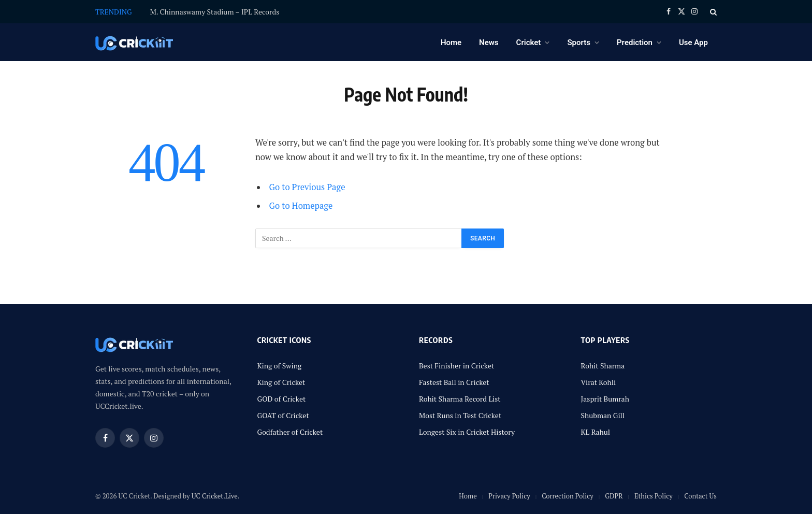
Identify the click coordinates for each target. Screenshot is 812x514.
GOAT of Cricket (283, 415)
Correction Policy (568, 496)
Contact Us (700, 496)
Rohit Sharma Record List (460, 399)
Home (451, 42)
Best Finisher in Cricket (456, 366)
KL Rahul (596, 432)
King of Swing (280, 366)
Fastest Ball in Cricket (454, 382)
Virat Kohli (599, 382)
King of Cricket (281, 382)
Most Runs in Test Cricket (460, 415)
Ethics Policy (654, 496)
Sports (579, 42)
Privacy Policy (509, 496)
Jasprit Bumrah (605, 399)
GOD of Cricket (282, 399)
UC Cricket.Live (215, 496)
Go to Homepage (301, 206)
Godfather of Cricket (290, 432)
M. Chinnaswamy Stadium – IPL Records (215, 12)
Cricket (529, 42)
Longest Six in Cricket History (467, 432)
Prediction (635, 42)
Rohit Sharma (603, 366)
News (489, 42)
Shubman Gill (603, 415)
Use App (693, 42)
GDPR (614, 496)
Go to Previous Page (307, 187)
